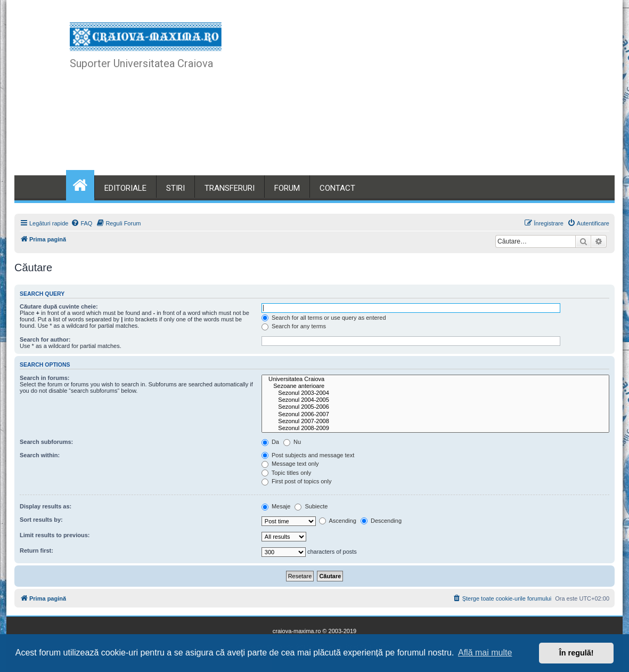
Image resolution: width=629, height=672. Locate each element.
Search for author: (45, 339)
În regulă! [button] (577, 653)
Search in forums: (45, 378)
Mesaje (276, 506)
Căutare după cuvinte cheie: (59, 306)
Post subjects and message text (308, 455)
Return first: (36, 550)
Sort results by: (41, 520)
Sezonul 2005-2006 (435, 407)
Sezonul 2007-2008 (435, 421)
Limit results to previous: (55, 535)
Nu (292, 442)
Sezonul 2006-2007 (435, 414)
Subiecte (311, 506)
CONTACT (337, 188)
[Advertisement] (393, 96)
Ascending (338, 521)
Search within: (40, 455)
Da (270, 442)
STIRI (175, 188)
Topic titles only (286, 473)
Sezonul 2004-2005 (435, 400)
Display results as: (46, 506)
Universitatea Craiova (435, 379)
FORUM (287, 188)
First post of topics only (297, 481)
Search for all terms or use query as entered (324, 318)
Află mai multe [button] (485, 653)
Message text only (290, 464)
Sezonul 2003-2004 (435, 393)
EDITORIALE (125, 188)
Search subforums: (46, 442)
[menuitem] (81, 223)
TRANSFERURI (230, 188)
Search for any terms (294, 326)
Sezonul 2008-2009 (435, 428)
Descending (381, 521)
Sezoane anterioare (435, 386)
